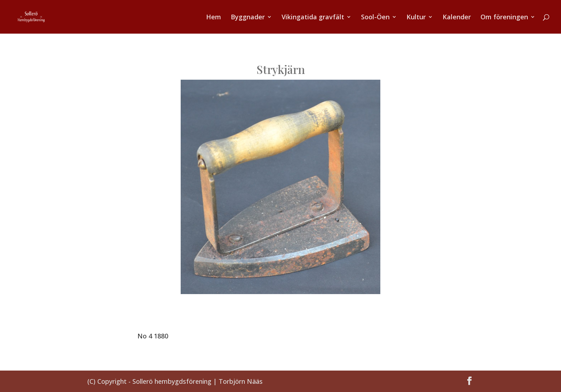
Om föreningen (504, 18)
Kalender (457, 18)
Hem (214, 18)
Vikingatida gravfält (313, 18)
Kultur (416, 18)
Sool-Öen (375, 18)
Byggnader (248, 18)
